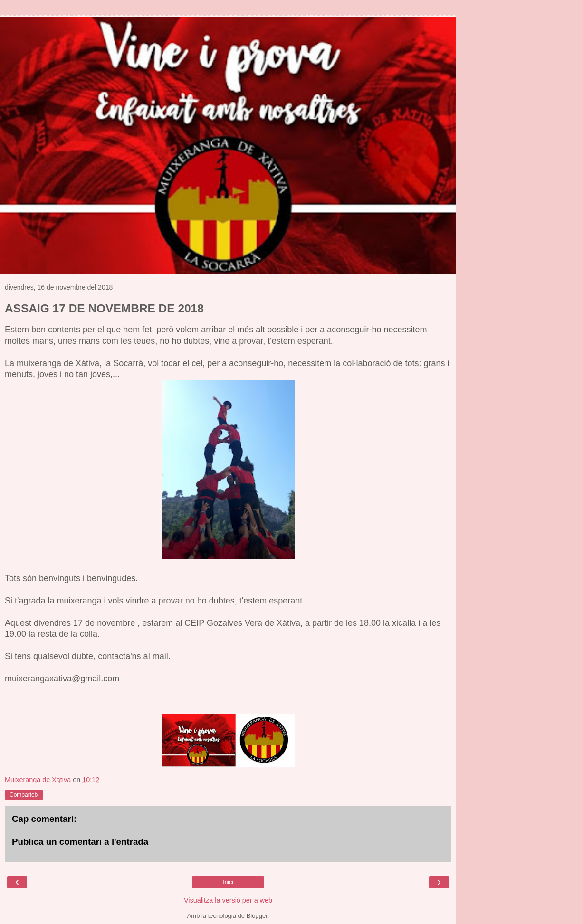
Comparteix (24, 795)
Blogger (257, 916)
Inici (228, 882)
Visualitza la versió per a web (228, 900)
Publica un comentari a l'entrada (80, 842)
